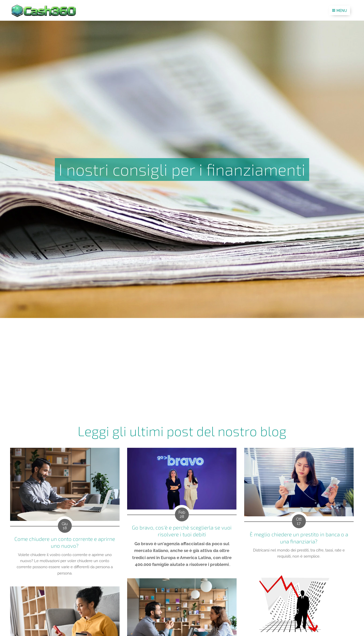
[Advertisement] (182, 356)
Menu (340, 11)
